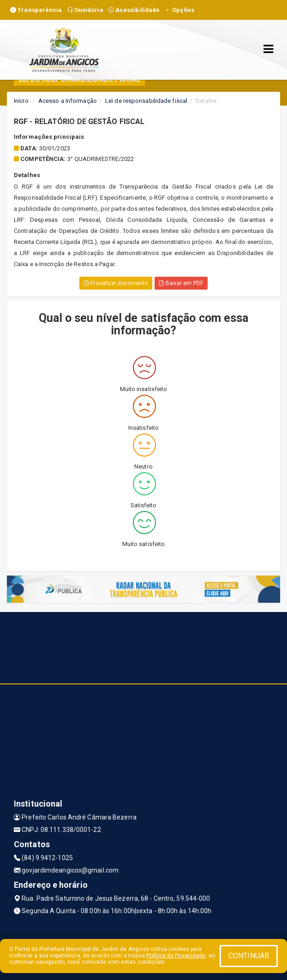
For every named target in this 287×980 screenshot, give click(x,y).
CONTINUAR (249, 956)
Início (21, 101)
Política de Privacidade (176, 956)
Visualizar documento (116, 283)
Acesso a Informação (68, 101)
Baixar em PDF (181, 283)
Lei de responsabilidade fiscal (146, 101)
